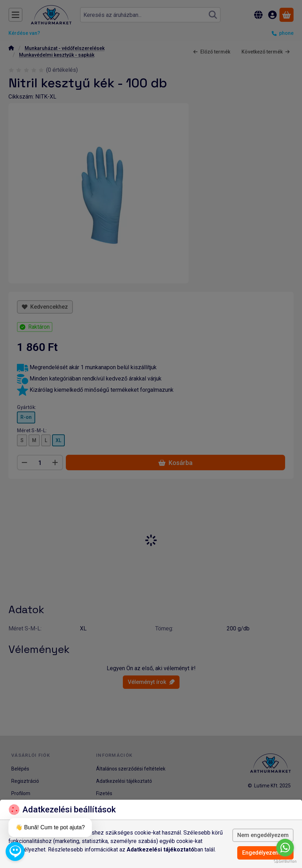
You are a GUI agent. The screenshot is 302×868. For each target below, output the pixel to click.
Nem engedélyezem (263, 835)
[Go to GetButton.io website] (285, 861)
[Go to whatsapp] (285, 848)
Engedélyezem (265, 853)
